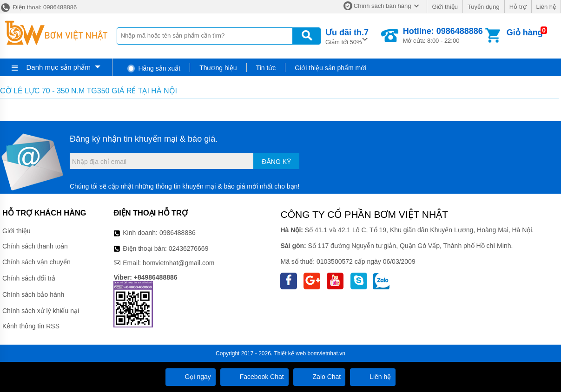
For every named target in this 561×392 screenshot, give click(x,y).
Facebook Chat (254, 377)
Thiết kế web (290, 353)
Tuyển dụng (484, 7)
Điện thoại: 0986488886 (38, 7)
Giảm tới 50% (347, 36)
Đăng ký (276, 162)
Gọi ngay (191, 377)
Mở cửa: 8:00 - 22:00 (443, 35)
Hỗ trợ (518, 7)
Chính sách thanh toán (35, 246)
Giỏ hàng (525, 33)
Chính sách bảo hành (33, 294)
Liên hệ (546, 7)
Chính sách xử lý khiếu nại (41, 311)
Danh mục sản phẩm (59, 67)
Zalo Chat (320, 377)
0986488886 (178, 233)
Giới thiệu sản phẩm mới (330, 68)
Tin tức (266, 68)
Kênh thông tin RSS (31, 326)
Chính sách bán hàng (383, 6)
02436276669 (189, 248)
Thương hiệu (218, 68)
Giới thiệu (445, 7)
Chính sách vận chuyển (36, 262)
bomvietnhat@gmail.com (178, 263)
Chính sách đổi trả (29, 278)
